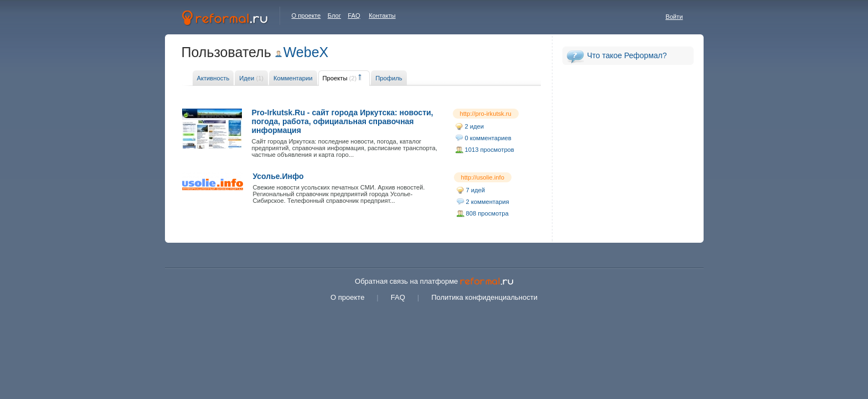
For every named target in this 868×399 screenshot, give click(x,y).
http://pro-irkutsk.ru (486, 114)
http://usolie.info (483, 177)
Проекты (340, 78)
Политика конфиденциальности (484, 297)
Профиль (389, 78)
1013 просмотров (490, 150)
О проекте (306, 16)
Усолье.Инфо (278, 176)
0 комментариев (488, 138)
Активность (213, 78)
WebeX (306, 52)
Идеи (251, 78)
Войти (674, 17)
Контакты (382, 16)
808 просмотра (487, 213)
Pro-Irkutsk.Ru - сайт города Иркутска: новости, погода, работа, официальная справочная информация (343, 121)
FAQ (354, 16)
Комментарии (293, 78)
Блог (334, 16)
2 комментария (488, 202)
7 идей (476, 190)
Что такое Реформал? (627, 55)
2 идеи (475, 126)
